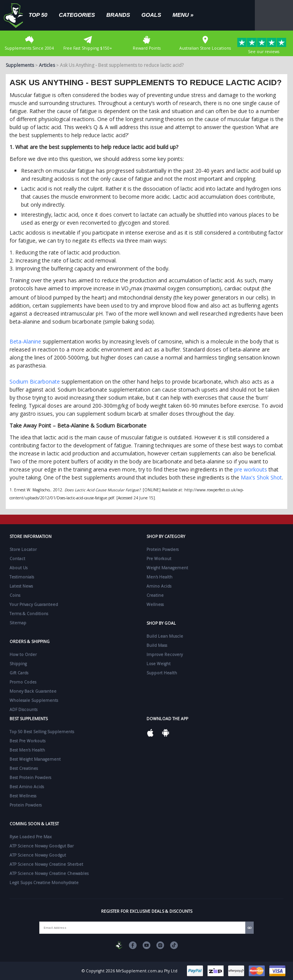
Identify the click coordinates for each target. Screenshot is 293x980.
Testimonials (22, 577)
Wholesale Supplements (34, 700)
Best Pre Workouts (27, 741)
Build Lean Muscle (165, 636)
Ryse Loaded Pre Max (31, 837)
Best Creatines (24, 768)
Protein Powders (163, 549)
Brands (118, 15)
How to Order (23, 654)
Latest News (21, 586)
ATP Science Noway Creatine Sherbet (46, 864)
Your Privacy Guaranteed (34, 604)
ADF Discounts (23, 709)
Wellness (155, 604)
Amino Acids (159, 586)
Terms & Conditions (29, 614)
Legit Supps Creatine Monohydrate (44, 883)
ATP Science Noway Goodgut (38, 855)
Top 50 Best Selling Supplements (42, 732)
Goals (151, 15)
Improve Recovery (165, 654)
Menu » (183, 15)
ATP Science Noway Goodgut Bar (42, 846)
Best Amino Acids (27, 787)
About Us (19, 568)
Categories (77, 15)
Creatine (155, 595)
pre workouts (251, 469)
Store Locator (23, 549)
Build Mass (157, 645)
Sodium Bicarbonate (35, 381)
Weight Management (167, 568)
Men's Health (159, 577)
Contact (17, 559)
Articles (47, 65)
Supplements (20, 65)
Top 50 (38, 15)
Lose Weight (159, 664)
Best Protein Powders (30, 778)
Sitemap (18, 623)
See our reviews (264, 46)
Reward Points (147, 43)
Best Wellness (23, 796)
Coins (15, 595)
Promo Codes (23, 682)
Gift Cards (19, 673)
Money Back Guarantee (33, 691)
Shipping (18, 664)
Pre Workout (159, 559)
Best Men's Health (27, 750)
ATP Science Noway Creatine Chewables (49, 873)
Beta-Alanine (25, 341)
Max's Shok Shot (261, 477)
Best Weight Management (35, 759)
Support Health (162, 673)
